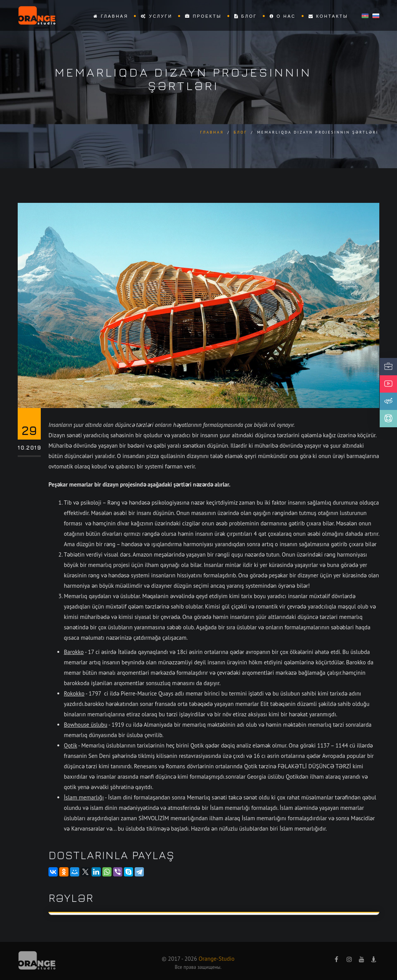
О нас (283, 16)
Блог (246, 16)
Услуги (157, 16)
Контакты (328, 16)
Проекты (203, 16)
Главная (111, 16)
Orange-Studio (216, 959)
